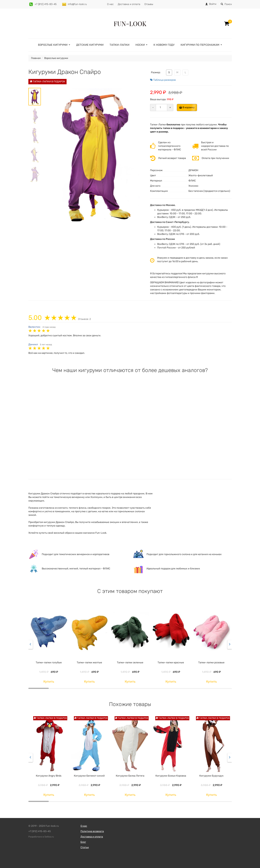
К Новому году (164, 45)
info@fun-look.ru (77, 4)
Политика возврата (92, 831)
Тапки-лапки (119, 45)
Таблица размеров (163, 80)
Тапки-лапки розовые (211, 663)
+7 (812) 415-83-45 (46, 4)
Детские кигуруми (90, 45)
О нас (110, 4)
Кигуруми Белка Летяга (130, 776)
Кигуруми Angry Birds (49, 776)
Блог (83, 842)
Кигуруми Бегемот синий (89, 776)
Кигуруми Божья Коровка (171, 776)
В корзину (188, 108)
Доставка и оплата (129, 4)
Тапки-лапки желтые (89, 663)
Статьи (85, 847)
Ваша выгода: (158, 99)
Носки (140, 45)
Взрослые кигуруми (53, 45)
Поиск (226, 4)
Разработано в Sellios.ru (41, 837)
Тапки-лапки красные (171, 663)
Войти (213, 4)
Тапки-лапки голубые (49, 663)
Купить (49, 682)
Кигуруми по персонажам (200, 45)
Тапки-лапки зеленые (130, 663)
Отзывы (149, 4)
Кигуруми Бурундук (211, 776)
